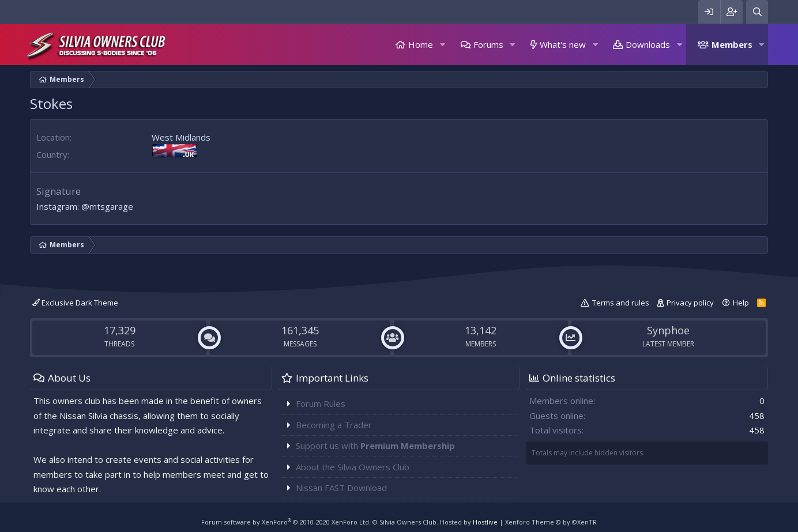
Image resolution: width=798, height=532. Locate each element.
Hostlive (485, 522)
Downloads (648, 44)
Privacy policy (690, 303)
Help (741, 303)
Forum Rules (321, 403)
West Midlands (181, 137)
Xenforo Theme (551, 522)
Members (732, 44)
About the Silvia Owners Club (353, 467)
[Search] (757, 12)
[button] (442, 45)
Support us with (375, 446)
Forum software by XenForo (286, 522)
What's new (563, 44)
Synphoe (668, 330)
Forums (488, 44)
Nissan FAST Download (341, 488)
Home (421, 44)
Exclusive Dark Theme (75, 303)
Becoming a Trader (334, 425)
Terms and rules (621, 303)
